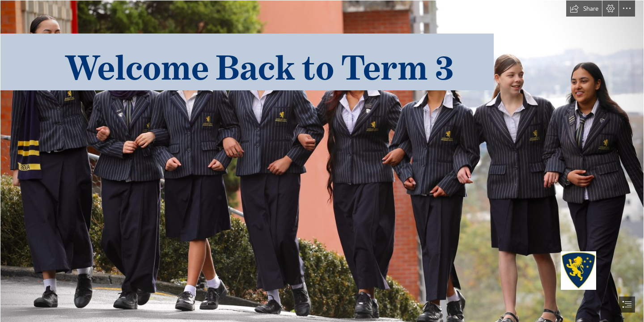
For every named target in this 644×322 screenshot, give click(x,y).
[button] (584, 8)
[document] (322, 161)
